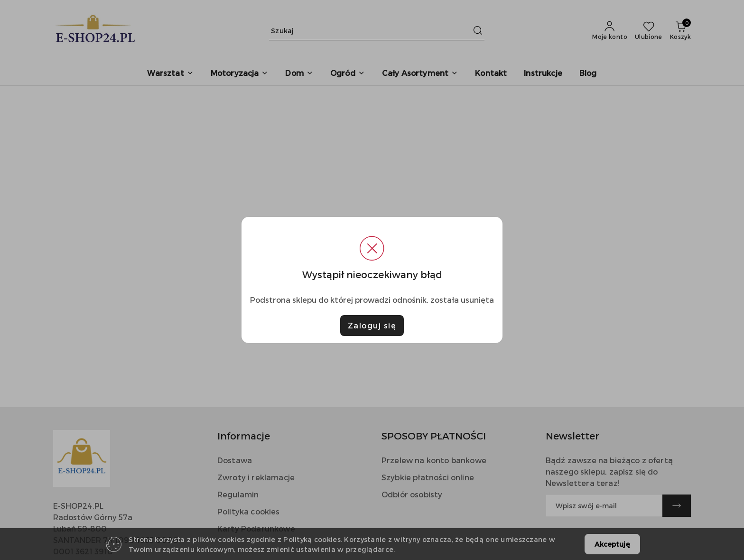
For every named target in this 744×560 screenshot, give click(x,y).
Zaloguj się (372, 325)
